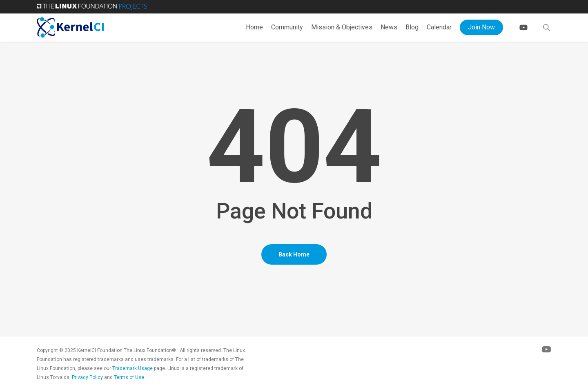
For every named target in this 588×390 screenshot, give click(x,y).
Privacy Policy (87, 377)
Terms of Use (129, 377)
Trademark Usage (133, 368)
